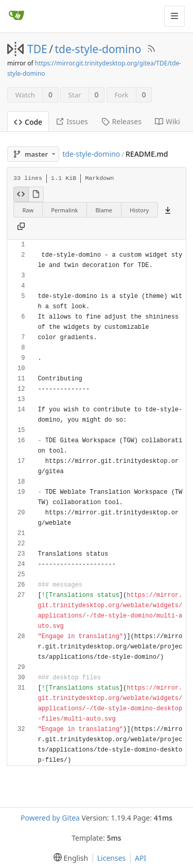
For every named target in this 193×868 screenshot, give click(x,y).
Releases (121, 121)
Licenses (112, 858)
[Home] (16, 16)
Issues (72, 121)
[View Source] (21, 194)
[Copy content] (21, 227)
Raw (28, 210)
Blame (104, 210)
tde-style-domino (98, 49)
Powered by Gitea (50, 818)
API (141, 858)
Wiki (168, 121)
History (139, 210)
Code (28, 122)
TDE (37, 49)
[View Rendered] (36, 194)
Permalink (64, 210)
